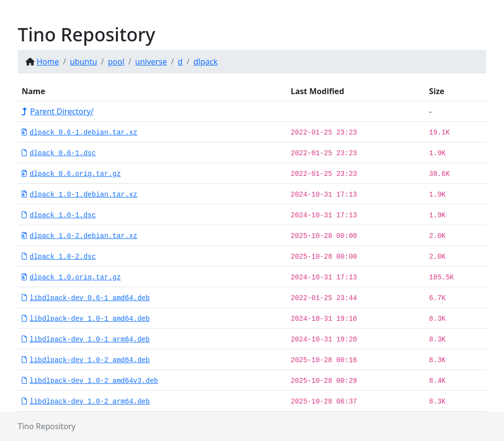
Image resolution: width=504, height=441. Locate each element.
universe (151, 62)
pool (116, 62)
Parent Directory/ (58, 111)
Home (48, 62)
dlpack (205, 62)
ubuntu (84, 62)
